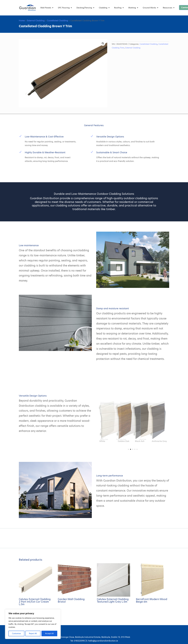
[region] (33, 624)
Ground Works (149, 8)
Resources (168, 8)
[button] (103, 43)
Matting (132, 8)
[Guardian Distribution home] (27, 8)
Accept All (49, 633)
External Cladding (36, 21)
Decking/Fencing (84, 8)
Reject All (33, 633)
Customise (16, 633)
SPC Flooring (64, 8)
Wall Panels (46, 8)
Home (22, 21)
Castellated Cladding (57, 21)
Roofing (118, 8)
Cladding (103, 8)
